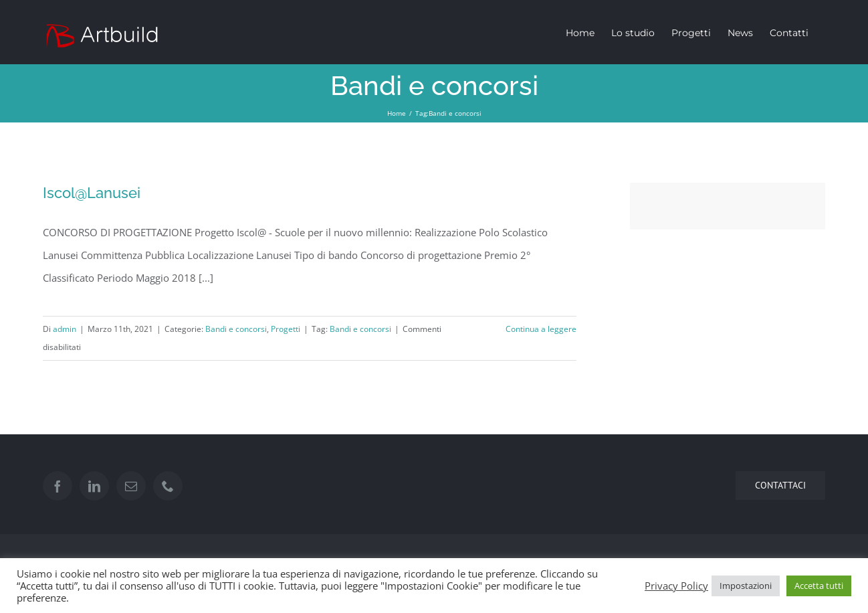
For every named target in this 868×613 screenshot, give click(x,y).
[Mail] (131, 486)
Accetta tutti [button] (819, 586)
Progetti (286, 329)
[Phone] (168, 486)
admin (65, 329)
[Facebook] (58, 486)
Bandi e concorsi (236, 329)
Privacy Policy (676, 586)
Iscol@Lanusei (92, 193)
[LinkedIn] (94, 486)
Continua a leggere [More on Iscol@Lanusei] (541, 329)
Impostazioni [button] (746, 586)
